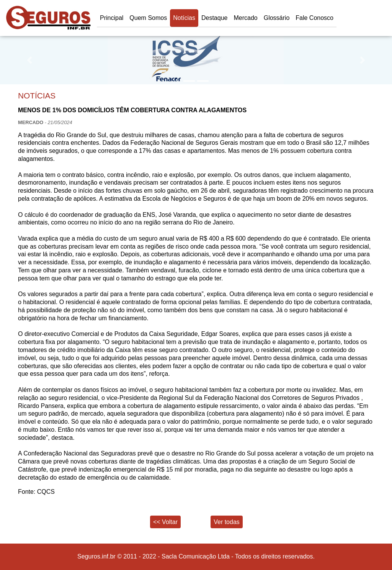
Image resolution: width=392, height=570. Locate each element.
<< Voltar (165, 522)
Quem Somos (148, 18)
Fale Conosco (314, 18)
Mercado (245, 18)
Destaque (215, 18)
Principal (112, 18)
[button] (29, 60)
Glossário (277, 18)
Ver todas (227, 522)
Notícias (184, 18)
